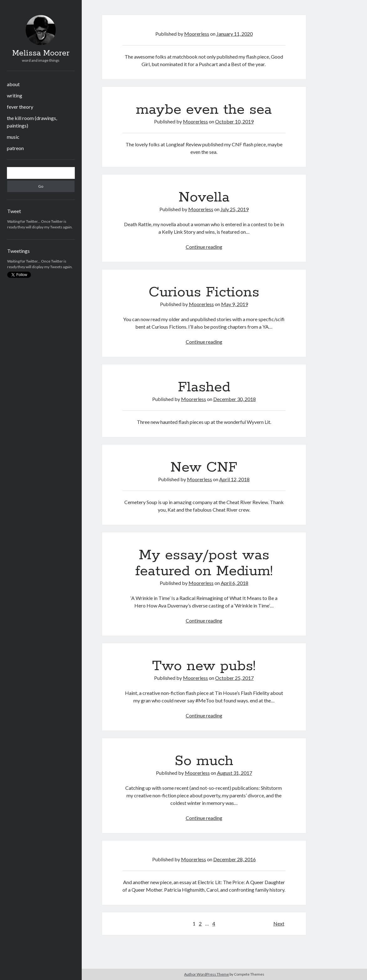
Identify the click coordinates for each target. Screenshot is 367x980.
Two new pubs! (204, 666)
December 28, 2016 (235, 859)
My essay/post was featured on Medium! (204, 563)
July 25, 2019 (235, 209)
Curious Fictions (204, 292)
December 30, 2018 (235, 399)
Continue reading (204, 247)
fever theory (20, 107)
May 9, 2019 (235, 304)
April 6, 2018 (235, 583)
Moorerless (197, 34)
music (13, 137)
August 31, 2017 (235, 773)
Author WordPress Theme (207, 974)
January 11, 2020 (235, 34)
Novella (204, 197)
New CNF (204, 467)
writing (15, 95)
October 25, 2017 (234, 678)
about (13, 84)
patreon (15, 148)
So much (204, 761)
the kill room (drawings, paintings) (32, 122)
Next (279, 923)
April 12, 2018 (234, 479)
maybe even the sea (204, 110)
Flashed (204, 387)
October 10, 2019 (234, 121)
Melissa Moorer (41, 53)
